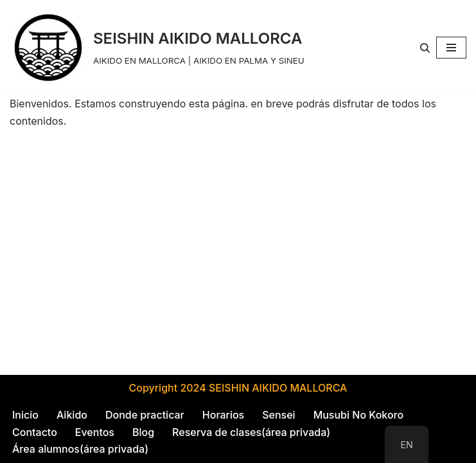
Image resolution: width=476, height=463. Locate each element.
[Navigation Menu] (451, 48)
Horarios (223, 415)
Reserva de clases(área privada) (251, 432)
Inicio (25, 415)
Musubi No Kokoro (359, 415)
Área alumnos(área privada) (80, 449)
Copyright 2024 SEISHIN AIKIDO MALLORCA (238, 388)
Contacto (35, 432)
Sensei (278, 415)
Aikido (72, 415)
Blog (143, 432)
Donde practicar (145, 415)
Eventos (95, 432)
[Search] (425, 48)
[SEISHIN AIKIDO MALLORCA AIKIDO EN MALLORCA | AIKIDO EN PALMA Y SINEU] (157, 48)
